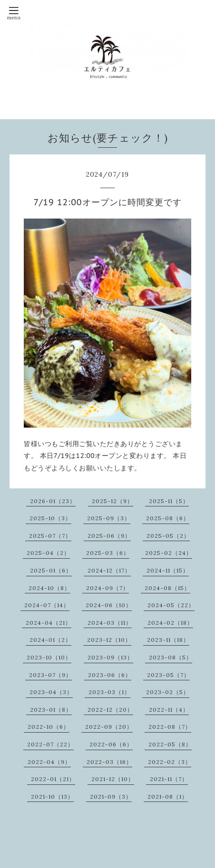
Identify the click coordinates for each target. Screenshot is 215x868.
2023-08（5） (171, 657)
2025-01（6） (51, 570)
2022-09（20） (109, 727)
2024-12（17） (109, 570)
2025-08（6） (168, 518)
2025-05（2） (168, 536)
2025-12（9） (112, 501)
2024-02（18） (170, 623)
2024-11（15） (168, 570)
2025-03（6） (108, 553)
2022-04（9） (49, 762)
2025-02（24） (169, 553)
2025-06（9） (109, 536)
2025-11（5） (169, 501)
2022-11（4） (169, 710)
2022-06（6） (111, 744)
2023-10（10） (49, 657)
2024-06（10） (109, 605)
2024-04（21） (49, 623)
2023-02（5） (168, 692)
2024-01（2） (50, 640)
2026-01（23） (53, 501)
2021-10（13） (52, 796)
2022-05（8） (170, 744)
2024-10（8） (49, 588)
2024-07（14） (47, 605)
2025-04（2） (48, 553)
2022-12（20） (110, 710)
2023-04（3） (51, 692)
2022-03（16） (109, 762)
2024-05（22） (171, 605)
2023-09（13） (110, 657)
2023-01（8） (51, 710)
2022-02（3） (170, 762)
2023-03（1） (109, 692)
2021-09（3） (111, 796)
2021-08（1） (168, 796)
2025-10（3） (50, 518)
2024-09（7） (107, 588)
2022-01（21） (53, 779)
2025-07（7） (50, 536)
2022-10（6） (49, 727)
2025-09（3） (109, 518)
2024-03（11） (110, 623)
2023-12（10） (109, 640)
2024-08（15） (167, 588)
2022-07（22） (50, 744)
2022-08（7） (170, 727)
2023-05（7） (168, 675)
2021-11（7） (169, 779)
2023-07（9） (50, 675)
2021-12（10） (113, 779)
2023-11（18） (168, 640)
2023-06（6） (110, 675)
